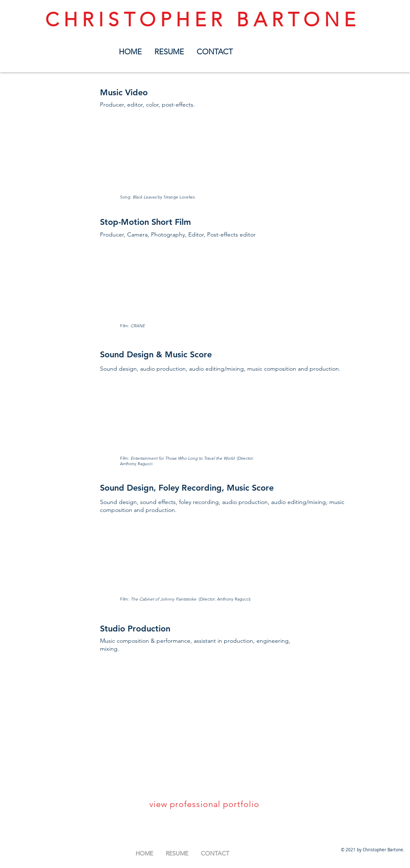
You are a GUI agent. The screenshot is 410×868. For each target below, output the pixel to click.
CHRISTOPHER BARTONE (203, 20)
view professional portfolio (204, 804)
